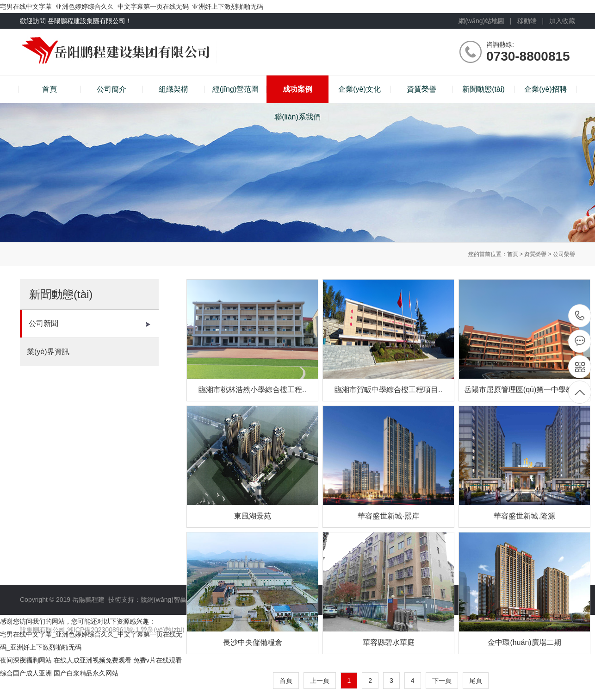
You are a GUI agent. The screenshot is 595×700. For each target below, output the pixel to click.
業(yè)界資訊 (89, 352)
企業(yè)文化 (359, 89)
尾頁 (476, 681)
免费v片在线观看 (158, 660)
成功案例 (297, 89)
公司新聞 (90, 324)
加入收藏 (562, 21)
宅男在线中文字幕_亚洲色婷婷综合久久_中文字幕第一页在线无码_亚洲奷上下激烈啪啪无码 (132, 6)
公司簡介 (112, 89)
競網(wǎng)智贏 (164, 600)
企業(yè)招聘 (545, 89)
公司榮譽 (564, 254)
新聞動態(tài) (483, 89)
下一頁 (442, 681)
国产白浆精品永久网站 (86, 673)
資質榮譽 (421, 89)
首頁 (50, 89)
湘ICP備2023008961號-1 (104, 630)
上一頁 (320, 681)
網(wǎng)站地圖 (481, 21)
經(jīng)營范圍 (236, 89)
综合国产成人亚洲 (26, 673)
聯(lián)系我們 (297, 117)
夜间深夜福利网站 (26, 660)
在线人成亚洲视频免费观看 (93, 660)
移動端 (527, 21)
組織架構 (174, 89)
